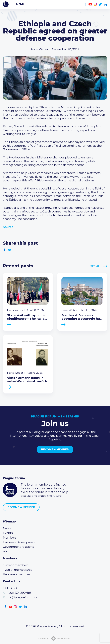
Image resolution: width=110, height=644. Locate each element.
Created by (55, 638)
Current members (16, 565)
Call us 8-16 (10, 588)
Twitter (100, 4)
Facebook (85, 4)
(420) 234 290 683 (19, 593)
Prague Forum (6, 4)
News (7, 528)
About (7, 551)
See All (96, 266)
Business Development (19, 542)
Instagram (95, 4)
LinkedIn (105, 4)
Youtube (90, 4)
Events (8, 533)
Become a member (55, 449)
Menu (20, 4)
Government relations (18, 547)
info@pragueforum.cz (22, 597)
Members (10, 538)
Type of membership (18, 570)
